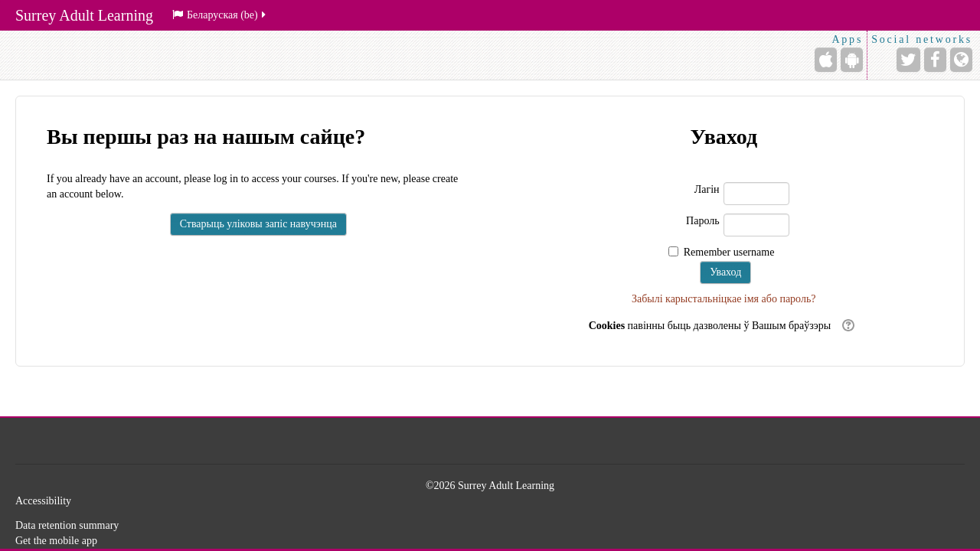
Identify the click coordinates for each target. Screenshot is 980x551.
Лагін (707, 189)
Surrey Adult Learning (84, 15)
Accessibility (43, 501)
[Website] (961, 60)
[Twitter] (908, 60)
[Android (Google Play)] (852, 60)
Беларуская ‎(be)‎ (220, 15)
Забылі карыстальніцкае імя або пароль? (724, 299)
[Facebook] (935, 60)
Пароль (703, 221)
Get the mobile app (56, 541)
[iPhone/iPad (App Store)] (826, 60)
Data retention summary (67, 525)
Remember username (729, 252)
